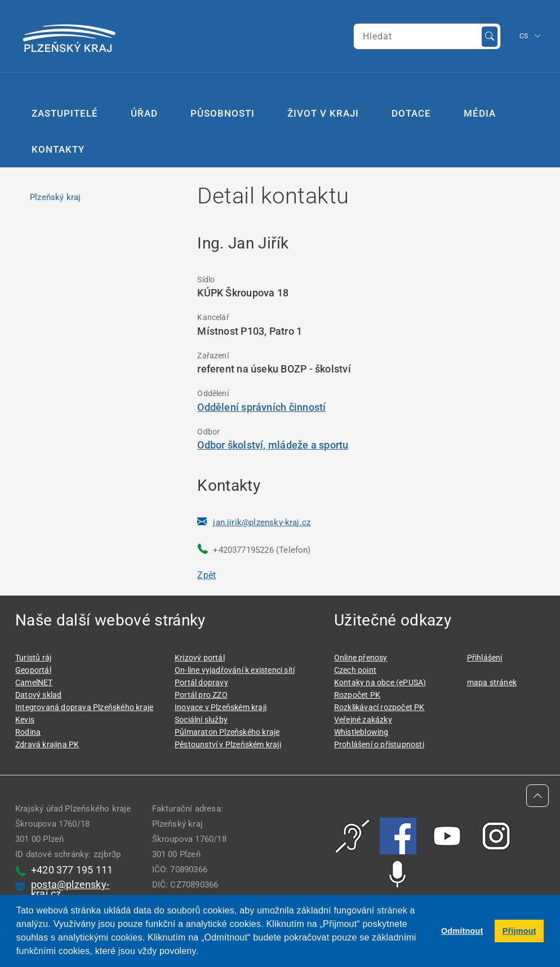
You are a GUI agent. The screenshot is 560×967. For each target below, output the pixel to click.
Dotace (411, 113)
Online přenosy (361, 658)
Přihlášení (485, 658)
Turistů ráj (33, 658)
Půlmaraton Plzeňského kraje (227, 732)
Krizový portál (200, 658)
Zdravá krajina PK (47, 744)
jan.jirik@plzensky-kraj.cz (262, 522)
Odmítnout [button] (462, 931)
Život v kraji (323, 113)
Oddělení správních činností (261, 407)
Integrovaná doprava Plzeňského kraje (84, 707)
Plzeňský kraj (55, 197)
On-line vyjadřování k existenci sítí (235, 670)
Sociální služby (201, 720)
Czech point (355, 670)
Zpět (206, 575)
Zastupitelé (65, 113)
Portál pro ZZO (201, 695)
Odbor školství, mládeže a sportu (273, 445)
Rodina (28, 732)
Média (480, 113)
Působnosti (223, 113)
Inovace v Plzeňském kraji (221, 707)
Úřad (144, 113)
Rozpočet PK (357, 695)
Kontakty (58, 149)
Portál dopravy (201, 682)
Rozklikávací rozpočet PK (379, 707)
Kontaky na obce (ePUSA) (380, 682)
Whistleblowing (361, 732)
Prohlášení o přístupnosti (379, 744)
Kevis (25, 720)
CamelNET (34, 682)
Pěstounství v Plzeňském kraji (228, 744)
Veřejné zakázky (363, 720)
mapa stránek (492, 682)
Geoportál (33, 670)
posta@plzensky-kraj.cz (70, 889)
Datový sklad (38, 695)
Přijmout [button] (519, 931)
